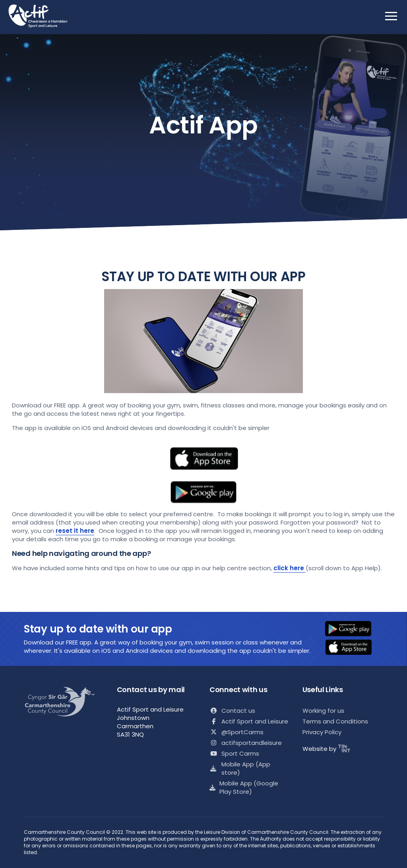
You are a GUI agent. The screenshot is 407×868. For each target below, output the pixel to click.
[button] (353, 629)
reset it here (75, 531)
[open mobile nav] (391, 16)
